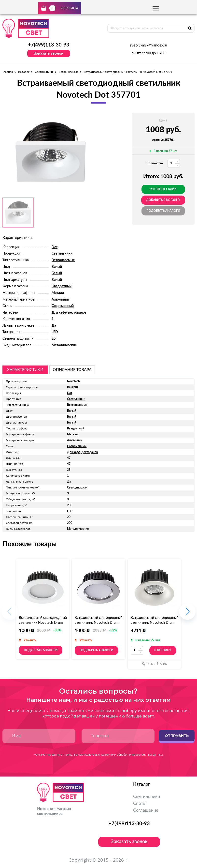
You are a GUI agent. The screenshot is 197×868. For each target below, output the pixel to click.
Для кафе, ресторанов (69, 313)
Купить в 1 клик (163, 189)
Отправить (177, 736)
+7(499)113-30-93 (49, 45)
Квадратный (62, 286)
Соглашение (146, 810)
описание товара (72, 370)
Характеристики (25, 370)
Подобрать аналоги (163, 211)
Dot (55, 247)
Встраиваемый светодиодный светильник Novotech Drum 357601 (99, 623)
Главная (8, 72)
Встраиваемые (69, 72)
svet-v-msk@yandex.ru (148, 46)
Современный (63, 306)
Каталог (24, 72)
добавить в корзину (163, 200)
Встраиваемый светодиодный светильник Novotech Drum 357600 (43, 623)
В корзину (163, 650)
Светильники (44, 72)
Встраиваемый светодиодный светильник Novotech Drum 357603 (155, 623)
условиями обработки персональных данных (132, 755)
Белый (57, 267)
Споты (140, 804)
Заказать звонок (49, 53)
